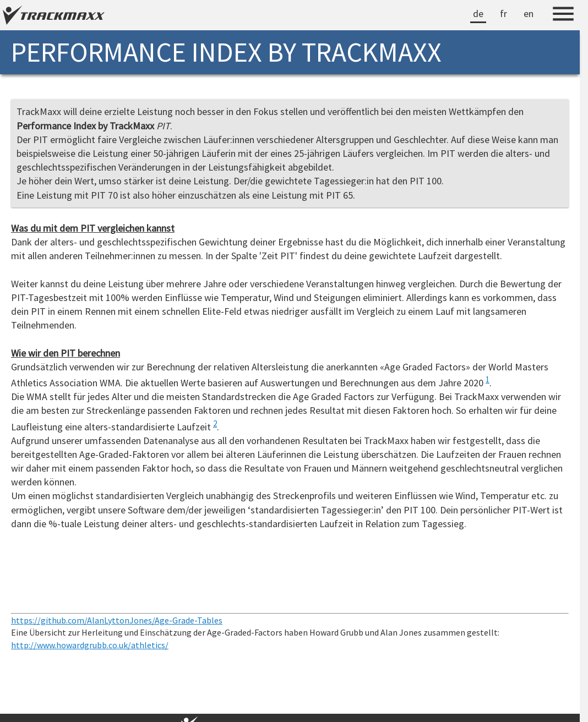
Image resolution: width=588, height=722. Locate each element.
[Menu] (563, 15)
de (478, 13)
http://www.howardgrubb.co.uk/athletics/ (90, 645)
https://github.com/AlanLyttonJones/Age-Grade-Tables (117, 620)
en (529, 13)
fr (503, 13)
